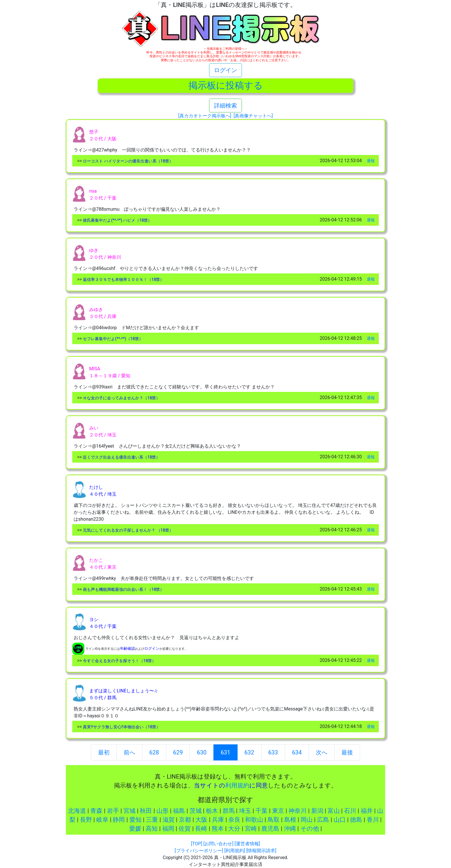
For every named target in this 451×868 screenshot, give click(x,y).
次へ (322, 752)
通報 (371, 161)
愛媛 (135, 829)
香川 (373, 820)
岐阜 (102, 820)
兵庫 (218, 820)
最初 (104, 752)
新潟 (317, 811)
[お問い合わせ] (218, 844)
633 (273, 752)
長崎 (201, 829)
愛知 (135, 820)
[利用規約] (235, 851)
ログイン (225, 70)
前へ (129, 752)
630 (202, 752)
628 (154, 752)
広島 (323, 820)
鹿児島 (270, 829)
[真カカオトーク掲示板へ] (205, 116)
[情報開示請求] (261, 851)
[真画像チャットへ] (253, 116)
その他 (310, 829)
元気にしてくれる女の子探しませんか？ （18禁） (128, 530)
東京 (278, 811)
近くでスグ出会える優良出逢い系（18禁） (121, 457)
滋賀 (169, 820)
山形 (163, 811)
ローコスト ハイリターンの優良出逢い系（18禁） (128, 161)
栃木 (212, 811)
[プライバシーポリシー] (199, 851)
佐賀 (185, 829)
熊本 (218, 829)
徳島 (356, 820)
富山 (334, 811)
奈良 (234, 820)
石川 (350, 811)
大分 (234, 829)
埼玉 (245, 811)
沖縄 (290, 829)
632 (249, 752)
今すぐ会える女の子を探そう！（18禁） (119, 661)
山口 (340, 820)
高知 (152, 829)
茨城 (196, 811)
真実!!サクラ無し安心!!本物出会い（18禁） (121, 727)
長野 (86, 820)
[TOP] (197, 844)
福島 (179, 811)
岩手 (113, 811)
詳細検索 (225, 106)
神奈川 (298, 811)
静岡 (119, 820)
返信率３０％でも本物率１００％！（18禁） (123, 280)
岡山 (307, 820)
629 (178, 752)
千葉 (261, 811)
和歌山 (254, 820)
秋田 (146, 811)
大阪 (201, 820)
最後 (347, 752)
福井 (367, 811)
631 (225, 752)
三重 (152, 820)
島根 (290, 820)
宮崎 (251, 829)
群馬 (229, 811)
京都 (185, 820)
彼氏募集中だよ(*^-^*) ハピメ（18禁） (117, 220)
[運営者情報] (247, 844)
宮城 (129, 811)
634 (297, 752)
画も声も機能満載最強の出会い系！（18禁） (123, 590)
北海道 (77, 811)
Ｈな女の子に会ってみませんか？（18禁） (121, 398)
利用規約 (237, 785)
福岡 (168, 829)
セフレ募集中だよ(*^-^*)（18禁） (112, 339)
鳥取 (274, 820)
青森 (96, 811)
